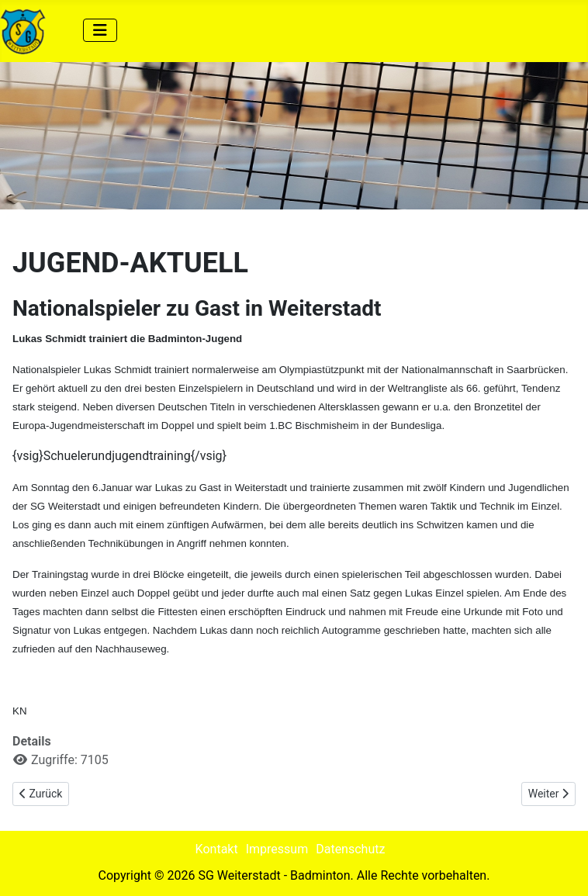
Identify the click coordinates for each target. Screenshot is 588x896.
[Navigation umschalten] (100, 30)
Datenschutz (350, 849)
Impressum (277, 849)
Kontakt (217, 849)
